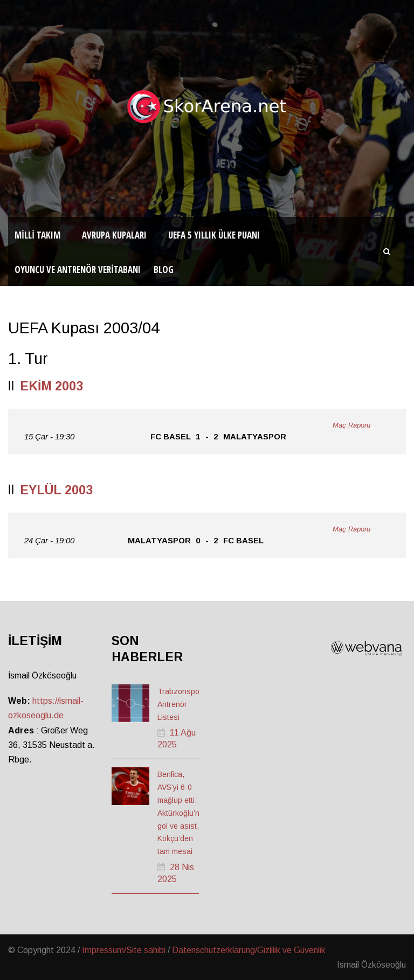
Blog (164, 269)
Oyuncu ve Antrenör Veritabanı (78, 269)
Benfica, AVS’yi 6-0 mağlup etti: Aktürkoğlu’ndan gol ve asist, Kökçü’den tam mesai (185, 813)
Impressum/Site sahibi (124, 950)
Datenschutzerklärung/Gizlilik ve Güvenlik (249, 950)
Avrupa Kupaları (114, 235)
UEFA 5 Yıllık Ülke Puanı (214, 235)
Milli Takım (37, 235)
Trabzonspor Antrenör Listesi (180, 704)
